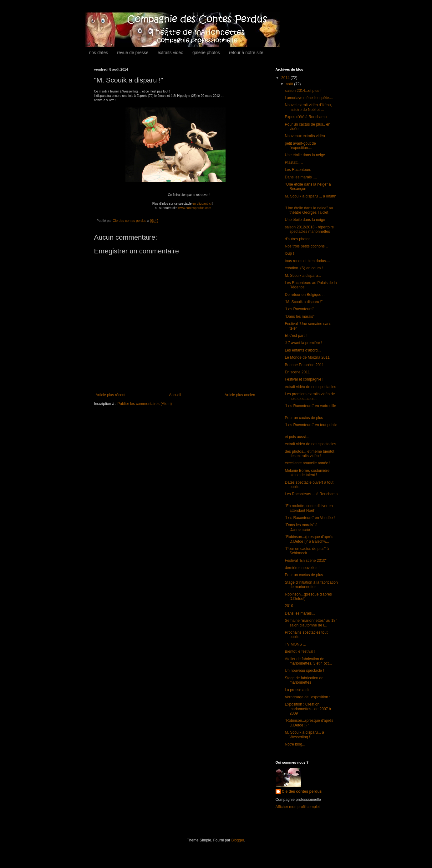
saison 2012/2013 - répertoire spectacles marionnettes (309, 229)
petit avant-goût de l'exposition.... (300, 146)
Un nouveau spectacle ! (304, 671)
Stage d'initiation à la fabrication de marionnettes (311, 585)
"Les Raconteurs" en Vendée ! (310, 518)
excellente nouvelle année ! (307, 463)
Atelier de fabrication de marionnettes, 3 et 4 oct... (308, 661)
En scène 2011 (297, 372)
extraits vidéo (170, 52)
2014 (286, 78)
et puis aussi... (297, 437)
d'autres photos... (299, 239)
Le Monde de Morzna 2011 (307, 357)
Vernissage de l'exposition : (307, 697)
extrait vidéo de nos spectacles (310, 387)
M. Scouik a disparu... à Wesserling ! (304, 735)
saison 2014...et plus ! (303, 91)
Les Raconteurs (298, 170)
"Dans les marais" (300, 317)
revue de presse (133, 52)
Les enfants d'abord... (303, 350)
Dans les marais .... (301, 177)
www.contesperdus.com (195, 208)
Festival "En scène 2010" (305, 561)
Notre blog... (295, 744)
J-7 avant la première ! (303, 343)
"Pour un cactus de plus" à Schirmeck (307, 551)
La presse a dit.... (299, 690)
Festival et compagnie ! (304, 379)
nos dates (99, 52)
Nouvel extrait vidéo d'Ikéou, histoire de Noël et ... (308, 107)
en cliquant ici (202, 204)
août (290, 84)
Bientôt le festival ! (300, 651)
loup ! (289, 253)
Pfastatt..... (294, 162)
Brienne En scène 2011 (304, 365)
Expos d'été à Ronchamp (306, 117)
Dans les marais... (300, 613)
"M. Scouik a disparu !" (304, 302)
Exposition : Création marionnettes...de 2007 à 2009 (308, 709)
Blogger (238, 840)
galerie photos (206, 52)
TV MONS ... (295, 644)
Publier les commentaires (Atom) (145, 404)
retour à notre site (246, 52)
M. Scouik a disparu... (303, 276)
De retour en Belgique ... (305, 295)
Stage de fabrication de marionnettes (304, 680)
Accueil (175, 395)
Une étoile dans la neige (305, 155)
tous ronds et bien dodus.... (307, 261)
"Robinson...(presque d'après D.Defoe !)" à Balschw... (309, 539)
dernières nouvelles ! (302, 568)
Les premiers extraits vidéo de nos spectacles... (310, 396)
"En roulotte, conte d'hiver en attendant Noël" (309, 508)
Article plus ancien (240, 395)
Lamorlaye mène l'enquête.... (309, 98)
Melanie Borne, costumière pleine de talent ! (307, 473)
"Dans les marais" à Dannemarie (301, 527)
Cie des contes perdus (302, 791)
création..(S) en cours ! (304, 268)
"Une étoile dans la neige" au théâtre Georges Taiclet (309, 210)
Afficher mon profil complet (298, 807)
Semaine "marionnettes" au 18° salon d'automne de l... (311, 623)
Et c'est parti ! (296, 336)
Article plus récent (111, 395)
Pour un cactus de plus (304, 418)
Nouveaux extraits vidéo (305, 136)
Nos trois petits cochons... (306, 246)
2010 (289, 606)
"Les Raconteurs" (299, 309)
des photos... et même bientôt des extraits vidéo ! (309, 454)
